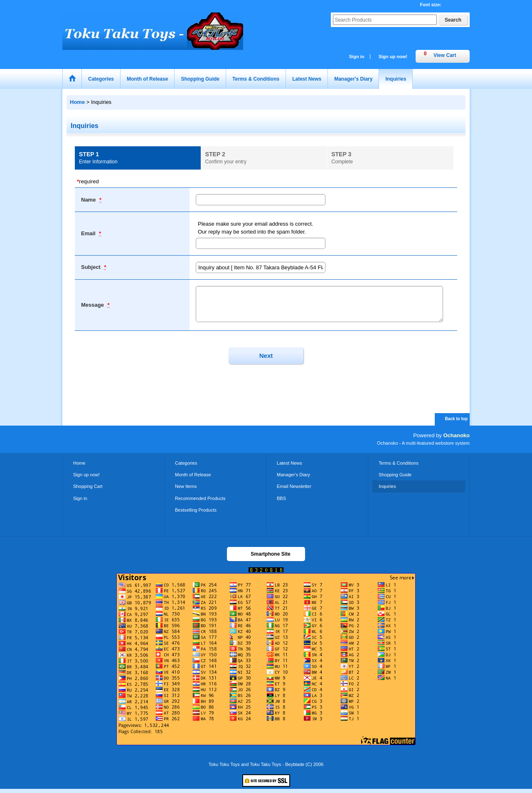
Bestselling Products (196, 510)
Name (89, 200)
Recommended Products (200, 498)
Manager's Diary (293, 475)
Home (79, 463)
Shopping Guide (395, 475)
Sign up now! (393, 57)
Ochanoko (456, 435)
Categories (186, 463)
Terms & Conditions (399, 463)
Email (89, 233)
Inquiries (387, 486)
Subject (92, 267)
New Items (186, 486)
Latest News (289, 463)
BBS (281, 498)
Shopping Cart (88, 486)
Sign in (357, 57)
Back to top (456, 419)
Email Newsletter (294, 486)
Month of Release (193, 475)
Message (93, 305)
